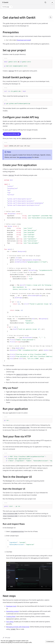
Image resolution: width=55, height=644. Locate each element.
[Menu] (52, 2)
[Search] (45, 2)
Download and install (24, 40)
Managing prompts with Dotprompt (18, 627)
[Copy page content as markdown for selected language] (51, 17)
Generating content (12, 611)
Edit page (6, 638)
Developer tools (11, 606)
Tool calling (10, 622)
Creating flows (11, 616)
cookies (11, 641)
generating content (26, 157)
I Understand (50, 642)
